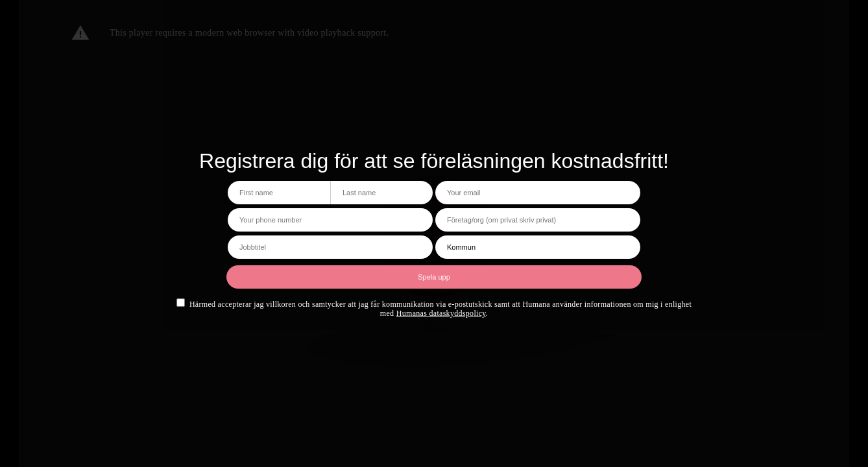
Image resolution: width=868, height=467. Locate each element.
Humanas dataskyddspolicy (441, 313)
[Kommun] (538, 247)
